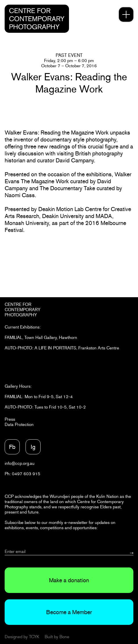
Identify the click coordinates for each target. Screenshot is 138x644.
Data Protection (19, 424)
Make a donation (69, 580)
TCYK (34, 637)
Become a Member (69, 612)
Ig (33, 447)
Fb (12, 447)
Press (10, 419)
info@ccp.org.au (20, 463)
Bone (64, 637)
